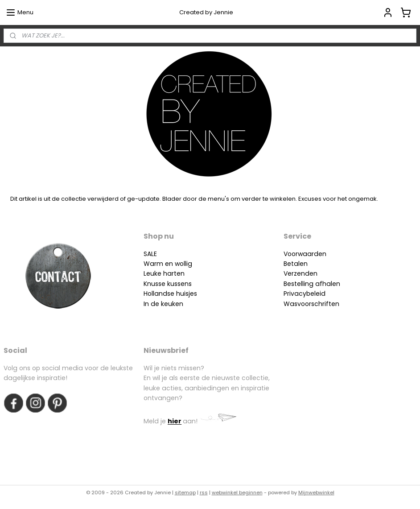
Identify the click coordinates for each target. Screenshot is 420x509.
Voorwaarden (305, 254)
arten (176, 273)
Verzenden (301, 273)
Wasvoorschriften (311, 304)
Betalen (296, 264)
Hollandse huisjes (170, 294)
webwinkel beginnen (237, 492)
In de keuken (163, 304)
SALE (150, 254)
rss (204, 492)
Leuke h (155, 273)
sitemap (185, 492)
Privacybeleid (305, 294)
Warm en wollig (168, 264)
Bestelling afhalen (312, 284)
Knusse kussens (168, 284)
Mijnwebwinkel (316, 492)
